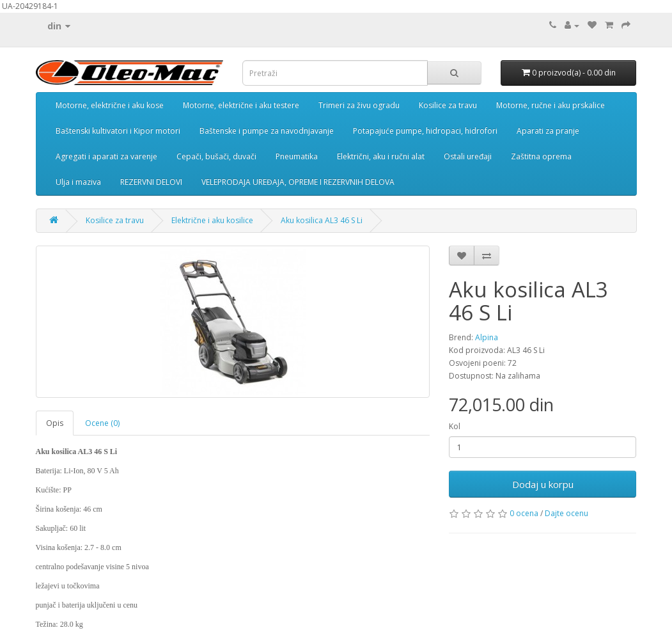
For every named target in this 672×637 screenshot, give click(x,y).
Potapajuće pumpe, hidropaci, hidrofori (425, 131)
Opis (55, 423)
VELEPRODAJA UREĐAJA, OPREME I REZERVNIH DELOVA (298, 182)
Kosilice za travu (448, 105)
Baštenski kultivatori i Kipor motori (118, 131)
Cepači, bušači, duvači (216, 156)
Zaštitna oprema (541, 156)
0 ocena (524, 513)
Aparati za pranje (548, 131)
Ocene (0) (102, 423)
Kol (455, 426)
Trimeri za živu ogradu (359, 105)
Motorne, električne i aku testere (241, 105)
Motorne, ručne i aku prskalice (551, 105)
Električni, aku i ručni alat (381, 156)
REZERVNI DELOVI (151, 182)
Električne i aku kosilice (212, 220)
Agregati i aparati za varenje (106, 156)
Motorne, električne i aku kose (110, 105)
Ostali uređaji (468, 156)
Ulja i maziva (78, 182)
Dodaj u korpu (543, 484)
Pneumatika (297, 156)
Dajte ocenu (567, 513)
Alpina (487, 337)
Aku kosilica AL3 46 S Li (322, 220)
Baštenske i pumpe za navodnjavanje (267, 131)
